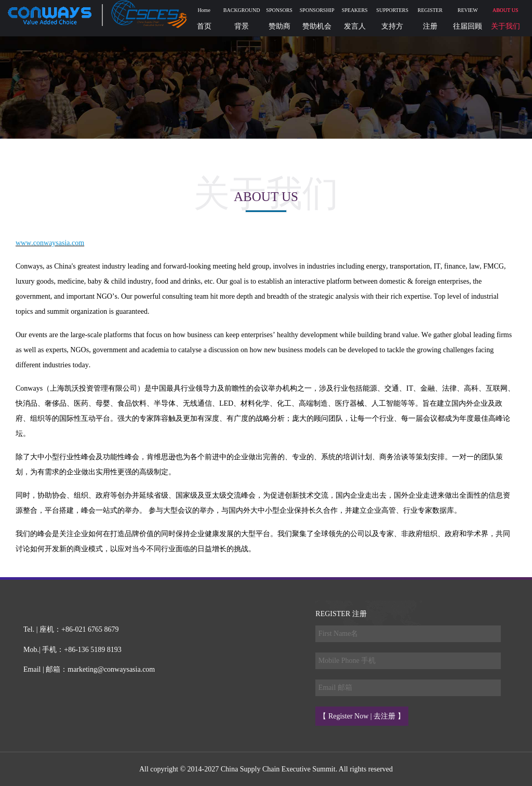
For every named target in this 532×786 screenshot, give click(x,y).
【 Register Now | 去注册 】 (362, 716)
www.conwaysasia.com (50, 243)
